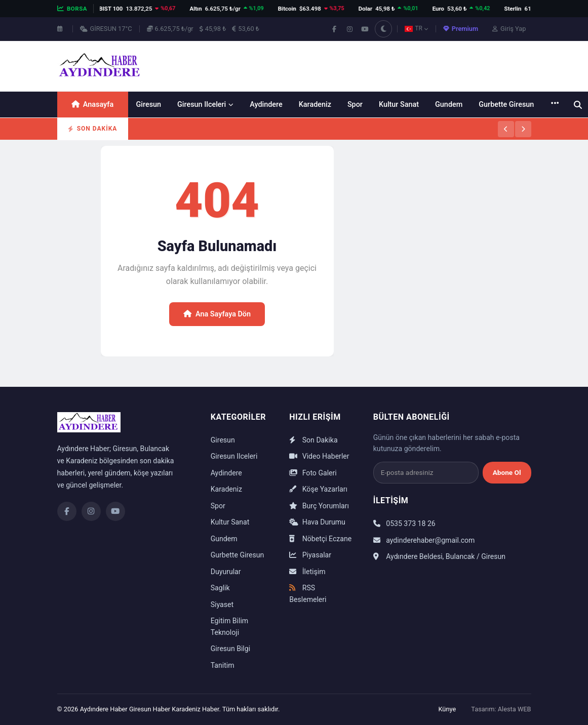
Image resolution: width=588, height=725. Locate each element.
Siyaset (222, 605)
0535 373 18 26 (404, 523)
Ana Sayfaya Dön (217, 314)
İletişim (307, 572)
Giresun (149, 105)
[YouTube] (115, 511)
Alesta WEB (515, 709)
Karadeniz (315, 105)
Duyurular (226, 572)
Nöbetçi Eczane (320, 539)
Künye (447, 709)
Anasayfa (92, 105)
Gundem (449, 105)
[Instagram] (91, 511)
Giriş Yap (509, 29)
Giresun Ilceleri (205, 105)
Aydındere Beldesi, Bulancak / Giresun (439, 556)
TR (417, 28)
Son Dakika (313, 440)
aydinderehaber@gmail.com (424, 540)
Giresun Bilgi (230, 649)
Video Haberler (319, 456)
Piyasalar (310, 555)
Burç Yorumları (319, 506)
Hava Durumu (317, 522)
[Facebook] (67, 511)
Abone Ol (507, 472)
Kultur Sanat (399, 105)
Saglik (220, 588)
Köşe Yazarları (318, 489)
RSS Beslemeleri (308, 594)
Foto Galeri (313, 473)
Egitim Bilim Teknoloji (229, 627)
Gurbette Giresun (506, 105)
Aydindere (266, 105)
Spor (355, 105)
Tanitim (223, 665)
